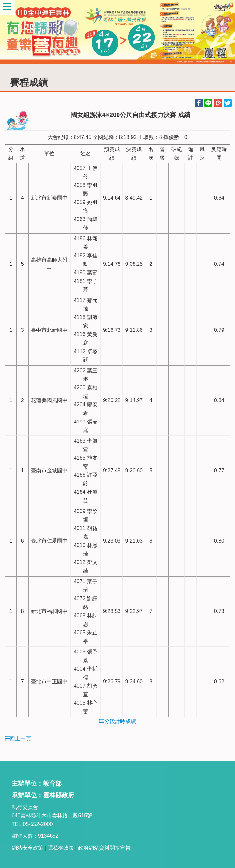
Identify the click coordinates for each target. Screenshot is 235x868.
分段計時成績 (117, 721)
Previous (11, 32)
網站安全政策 (28, 848)
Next (224, 32)
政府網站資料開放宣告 (104, 848)
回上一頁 (18, 738)
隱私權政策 (61, 848)
